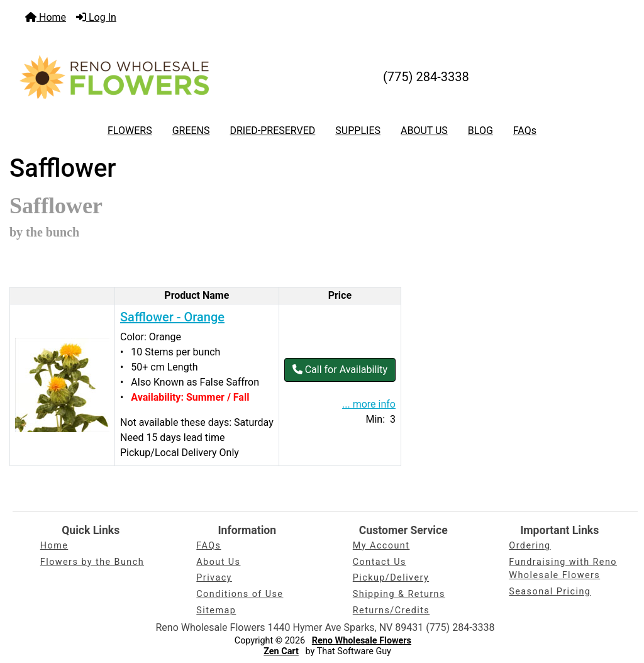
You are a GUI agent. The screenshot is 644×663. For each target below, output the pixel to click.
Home (46, 17)
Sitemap (216, 610)
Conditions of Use (240, 594)
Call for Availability (340, 370)
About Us (218, 562)
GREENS (191, 131)
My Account (381, 546)
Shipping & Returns (399, 594)
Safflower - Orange (172, 317)
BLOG (480, 131)
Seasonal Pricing (550, 592)
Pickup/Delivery (391, 578)
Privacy (214, 578)
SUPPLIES (358, 131)
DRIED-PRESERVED (272, 131)
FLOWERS (130, 131)
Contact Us (380, 562)
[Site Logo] (114, 77)
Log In (96, 17)
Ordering (530, 546)
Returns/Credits (391, 610)
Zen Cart (281, 651)
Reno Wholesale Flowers (362, 641)
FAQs (525, 131)
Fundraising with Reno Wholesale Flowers (563, 569)
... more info (369, 404)
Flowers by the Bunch (92, 562)
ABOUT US (424, 131)
